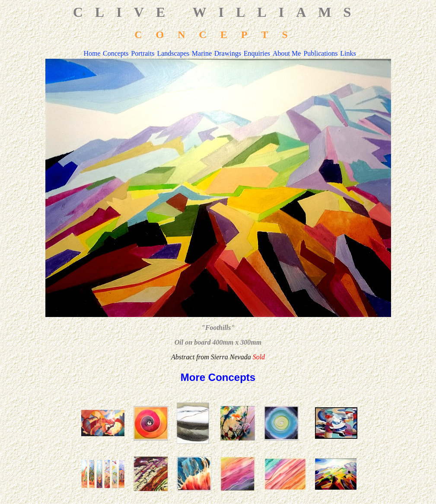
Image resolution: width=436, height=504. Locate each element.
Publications (320, 53)
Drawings (228, 53)
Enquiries (257, 53)
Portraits (143, 53)
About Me (287, 53)
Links (348, 53)
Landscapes (173, 53)
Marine (202, 53)
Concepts (116, 53)
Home (92, 53)
